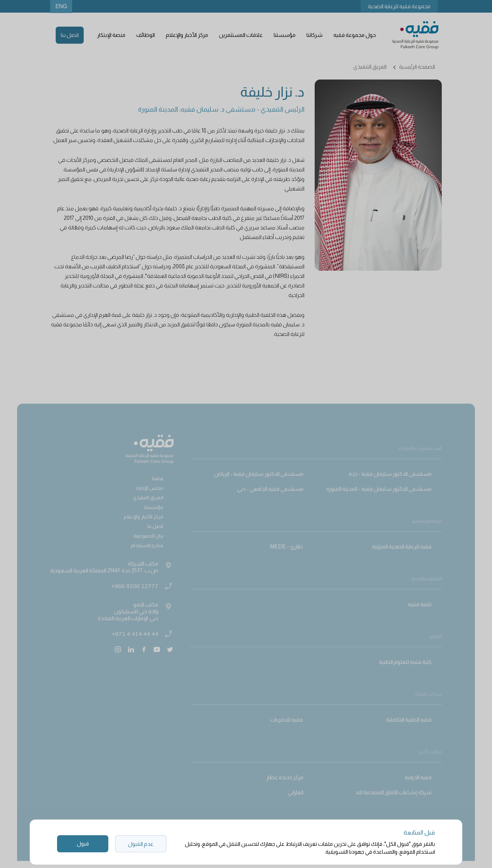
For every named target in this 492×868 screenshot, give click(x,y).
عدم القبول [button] (141, 844)
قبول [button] (83, 844)
